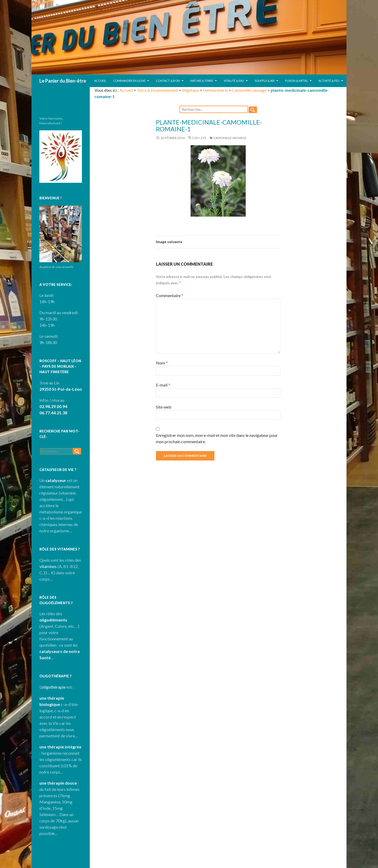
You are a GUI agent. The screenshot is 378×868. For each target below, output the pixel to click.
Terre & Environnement (157, 90)
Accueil (100, 81)
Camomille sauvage (249, 90)
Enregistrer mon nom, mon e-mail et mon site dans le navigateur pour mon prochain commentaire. (217, 438)
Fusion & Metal (296, 81)
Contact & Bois (168, 81)
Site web (164, 407)
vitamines (48, 566)
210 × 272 (199, 138)
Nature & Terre (202, 81)
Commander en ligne (129, 81)
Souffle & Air (265, 81)
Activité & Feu (329, 81)
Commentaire (170, 295)
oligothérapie (54, 687)
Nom (162, 363)
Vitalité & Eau (234, 81)
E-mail (163, 385)
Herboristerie (215, 90)
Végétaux (190, 90)
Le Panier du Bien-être (63, 81)
